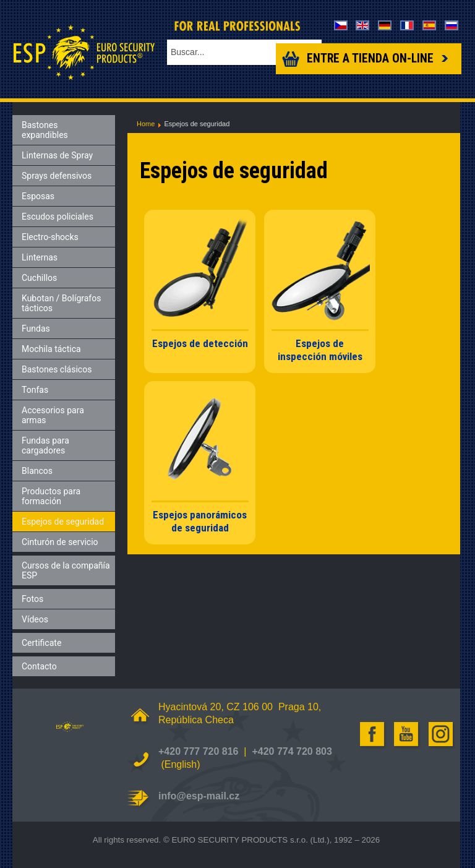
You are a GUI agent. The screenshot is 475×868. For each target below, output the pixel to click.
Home (146, 124)
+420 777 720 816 (198, 751)
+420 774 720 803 (292, 751)
